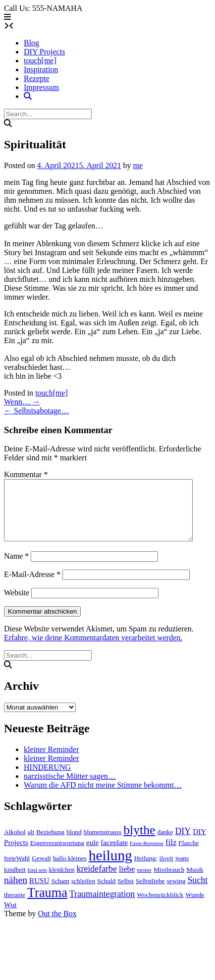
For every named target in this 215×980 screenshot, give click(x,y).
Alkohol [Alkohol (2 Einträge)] (15, 844)
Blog (31, 43)
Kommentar (26, 474)
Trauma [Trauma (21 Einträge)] (47, 905)
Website (17, 604)
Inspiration (41, 69)
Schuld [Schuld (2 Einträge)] (106, 893)
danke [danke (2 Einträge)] (165, 844)
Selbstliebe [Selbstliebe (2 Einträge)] (150, 893)
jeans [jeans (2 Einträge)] (182, 870)
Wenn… (22, 402)
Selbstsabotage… (36, 411)
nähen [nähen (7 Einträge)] (16, 891)
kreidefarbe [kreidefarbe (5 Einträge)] (97, 881)
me (138, 165)
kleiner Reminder (52, 761)
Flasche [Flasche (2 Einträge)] (188, 855)
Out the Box (57, 925)
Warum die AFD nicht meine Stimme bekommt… (103, 797)
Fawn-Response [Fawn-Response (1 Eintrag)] (147, 855)
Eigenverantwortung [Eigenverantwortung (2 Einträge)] (57, 855)
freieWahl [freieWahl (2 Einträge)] (17, 870)
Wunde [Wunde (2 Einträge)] (195, 907)
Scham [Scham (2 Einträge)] (60, 893)
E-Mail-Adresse (32, 586)
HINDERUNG (47, 779)
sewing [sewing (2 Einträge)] (176, 893)
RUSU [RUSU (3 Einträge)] (39, 892)
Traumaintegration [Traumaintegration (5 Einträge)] (102, 906)
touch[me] (40, 61)
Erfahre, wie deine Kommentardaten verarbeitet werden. (93, 649)
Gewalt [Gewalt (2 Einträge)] (41, 870)
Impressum (41, 87)
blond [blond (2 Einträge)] (74, 844)
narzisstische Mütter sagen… (70, 788)
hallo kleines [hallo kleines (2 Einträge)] (70, 870)
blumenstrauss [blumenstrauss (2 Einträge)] (103, 844)
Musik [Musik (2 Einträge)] (195, 881)
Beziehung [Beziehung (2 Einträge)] (50, 844)
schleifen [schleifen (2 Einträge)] (83, 893)
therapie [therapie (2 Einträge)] (15, 907)
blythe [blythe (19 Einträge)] (139, 842)
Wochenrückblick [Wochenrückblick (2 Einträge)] (160, 907)
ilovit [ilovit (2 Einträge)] (166, 870)
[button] (7, 17)
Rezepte (37, 78)
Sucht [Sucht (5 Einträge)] (197, 892)
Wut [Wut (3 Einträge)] (10, 916)
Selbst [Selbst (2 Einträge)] (126, 893)
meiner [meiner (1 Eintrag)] (144, 882)
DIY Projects (44, 52)
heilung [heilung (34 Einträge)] (110, 867)
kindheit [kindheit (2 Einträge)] (15, 881)
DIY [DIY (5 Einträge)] (183, 843)
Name (16, 568)
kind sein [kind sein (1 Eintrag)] (37, 882)
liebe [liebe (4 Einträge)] (127, 881)
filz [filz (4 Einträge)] (171, 854)
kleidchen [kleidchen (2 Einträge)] (62, 881)
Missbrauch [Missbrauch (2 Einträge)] (169, 881)
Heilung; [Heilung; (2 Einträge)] (146, 870)
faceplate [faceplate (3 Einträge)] (114, 854)
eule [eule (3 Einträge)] (92, 854)
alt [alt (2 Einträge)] (31, 844)
